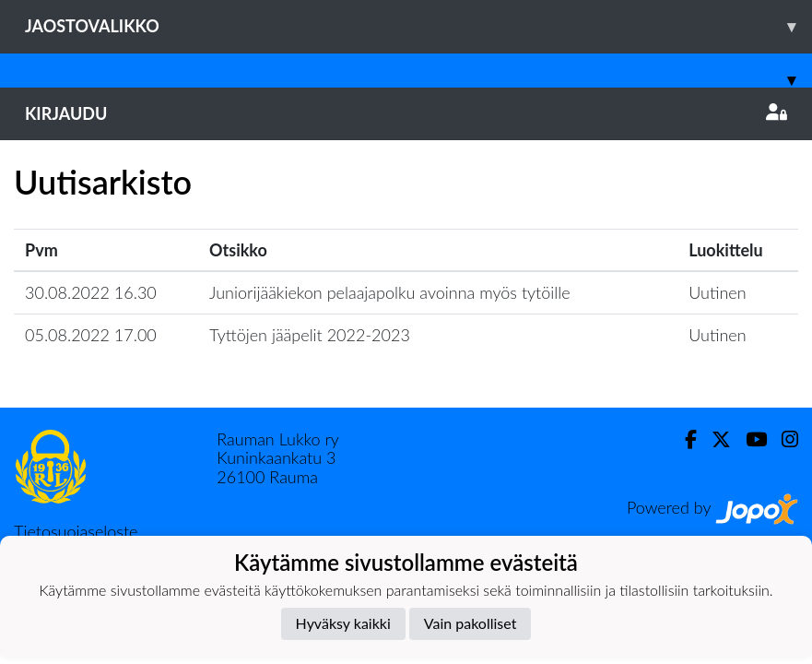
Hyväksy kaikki (343, 623)
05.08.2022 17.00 (91, 335)
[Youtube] (749, 439)
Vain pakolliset (471, 623)
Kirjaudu (406, 113)
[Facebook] (683, 439)
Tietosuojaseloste (76, 531)
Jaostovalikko (418, 26)
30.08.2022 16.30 (91, 292)
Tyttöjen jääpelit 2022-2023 (310, 335)
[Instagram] (783, 439)
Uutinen (717, 292)
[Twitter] (714, 439)
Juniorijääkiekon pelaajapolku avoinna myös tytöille (390, 292)
